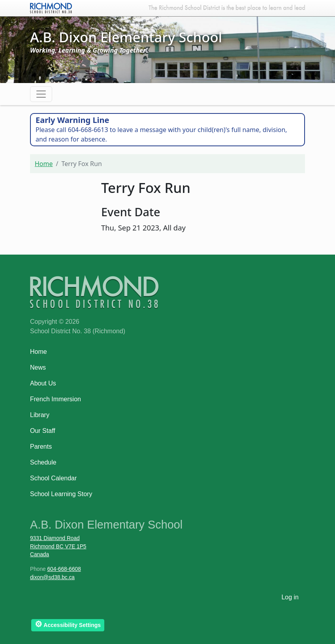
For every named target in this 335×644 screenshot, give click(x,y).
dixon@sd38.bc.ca (52, 577)
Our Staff (43, 431)
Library (40, 415)
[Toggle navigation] (41, 94)
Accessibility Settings (68, 624)
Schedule (43, 462)
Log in (290, 597)
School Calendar (53, 478)
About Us (43, 383)
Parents (41, 447)
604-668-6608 (64, 569)
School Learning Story (61, 494)
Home (44, 164)
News (38, 367)
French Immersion (56, 399)
